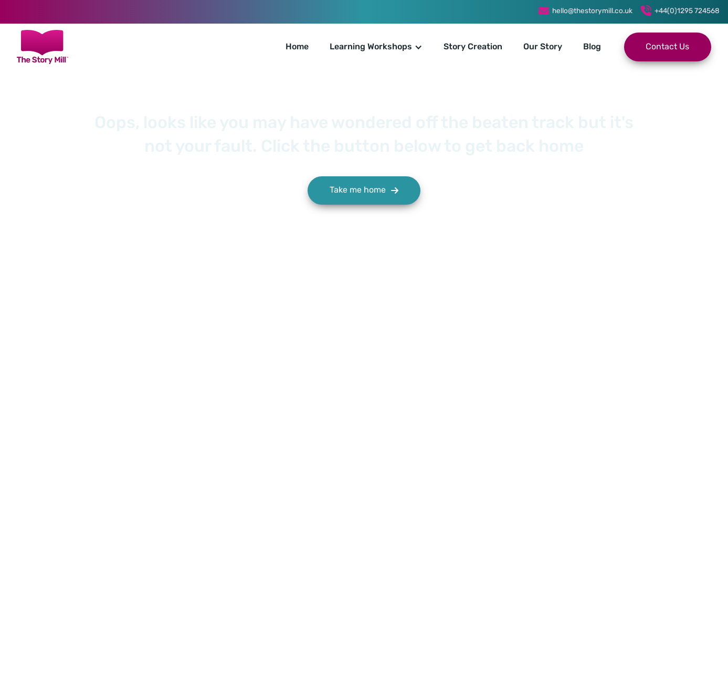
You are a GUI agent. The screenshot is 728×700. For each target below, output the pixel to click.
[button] (376, 47)
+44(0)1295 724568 (687, 11)
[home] (43, 47)
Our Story (543, 47)
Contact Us (667, 47)
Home (297, 47)
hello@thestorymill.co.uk (592, 11)
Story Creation (473, 47)
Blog (592, 47)
